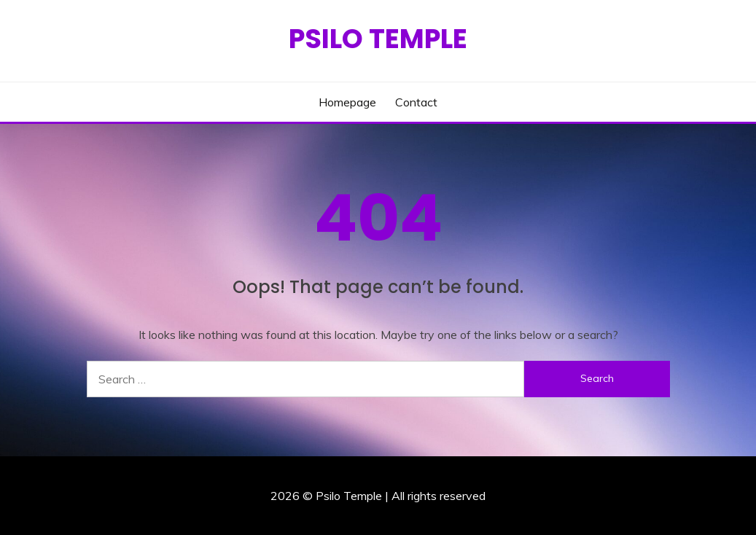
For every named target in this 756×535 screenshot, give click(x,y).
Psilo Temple (378, 39)
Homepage (347, 102)
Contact (416, 102)
